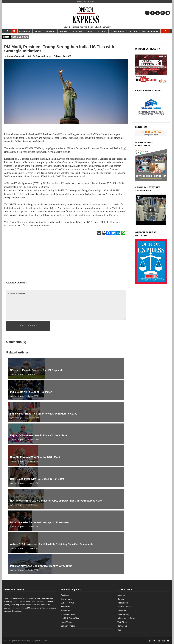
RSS (119, 630)
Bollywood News (68, 614)
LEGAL (90, 31)
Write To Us (122, 622)
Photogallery (150, 31)
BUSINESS (50, 31)
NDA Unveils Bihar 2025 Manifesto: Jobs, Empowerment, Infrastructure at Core (56, 501)
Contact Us (122, 626)
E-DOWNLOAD (118, 31)
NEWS (38, 31)
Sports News (66, 599)
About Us (121, 595)
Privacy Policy (123, 614)
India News (65, 607)
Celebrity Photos (68, 626)
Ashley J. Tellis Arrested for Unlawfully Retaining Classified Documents (52, 544)
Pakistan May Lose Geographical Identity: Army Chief (41, 566)
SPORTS (64, 31)
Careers (121, 599)
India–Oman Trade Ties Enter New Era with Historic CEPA (43, 414)
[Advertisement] (66, 258)
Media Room (123, 603)
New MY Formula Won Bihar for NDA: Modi (35, 457)
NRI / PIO (133, 31)
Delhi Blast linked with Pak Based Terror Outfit (37, 479)
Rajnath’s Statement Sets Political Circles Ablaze (39, 435)
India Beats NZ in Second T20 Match (31, 392)
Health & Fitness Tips (70, 618)
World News (66, 611)
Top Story (65, 595)
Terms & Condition (125, 607)
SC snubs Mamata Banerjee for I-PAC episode (37, 370)
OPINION (102, 31)
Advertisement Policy (126, 618)
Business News (67, 603)
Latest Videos (67, 622)
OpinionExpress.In (15, 56)
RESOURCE (25, 31)
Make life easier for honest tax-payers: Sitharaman (39, 522)
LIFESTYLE (77, 31)
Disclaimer (122, 611)
